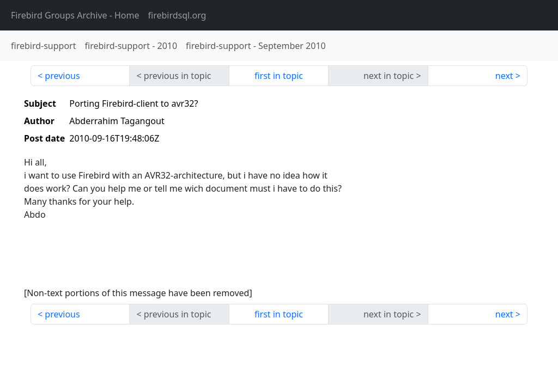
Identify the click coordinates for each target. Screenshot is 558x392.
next (504, 76)
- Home (75, 15)
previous (62, 76)
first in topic (279, 76)
